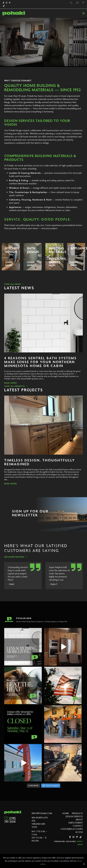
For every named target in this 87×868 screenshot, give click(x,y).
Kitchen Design (12, 250)
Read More (10, 383)
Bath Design (33, 250)
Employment (76, 823)
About (79, 820)
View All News (14, 284)
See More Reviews (16, 557)
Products (77, 813)
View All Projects (16, 386)
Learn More (9, 264)
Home (66, 813)
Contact (78, 826)
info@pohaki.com (42, 813)
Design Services (74, 816)
